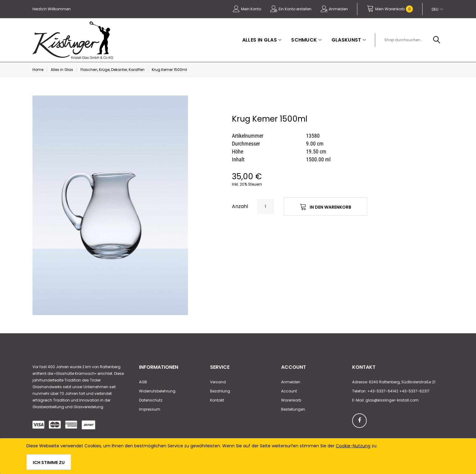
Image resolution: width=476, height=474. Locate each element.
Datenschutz (151, 400)
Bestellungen (293, 409)
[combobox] (411, 40)
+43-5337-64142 (383, 391)
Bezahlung (220, 391)
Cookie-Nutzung (353, 446)
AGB (143, 382)
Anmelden (338, 9)
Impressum (150, 409)
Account (289, 391)
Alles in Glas (62, 70)
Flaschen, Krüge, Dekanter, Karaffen (112, 70)
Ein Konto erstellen (295, 9)
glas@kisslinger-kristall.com (392, 400)
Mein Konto (251, 9)
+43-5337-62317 (414, 391)
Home (38, 70)
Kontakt (217, 400)
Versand (218, 382)
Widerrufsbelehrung (157, 391)
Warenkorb (291, 400)
